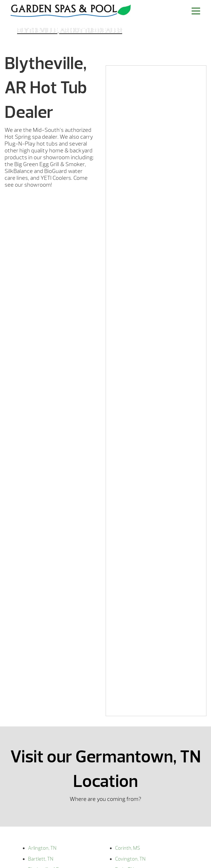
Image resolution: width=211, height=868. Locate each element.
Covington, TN (130, 859)
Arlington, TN (42, 848)
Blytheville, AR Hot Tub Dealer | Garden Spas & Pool (71, 11)
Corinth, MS (128, 848)
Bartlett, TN (41, 859)
